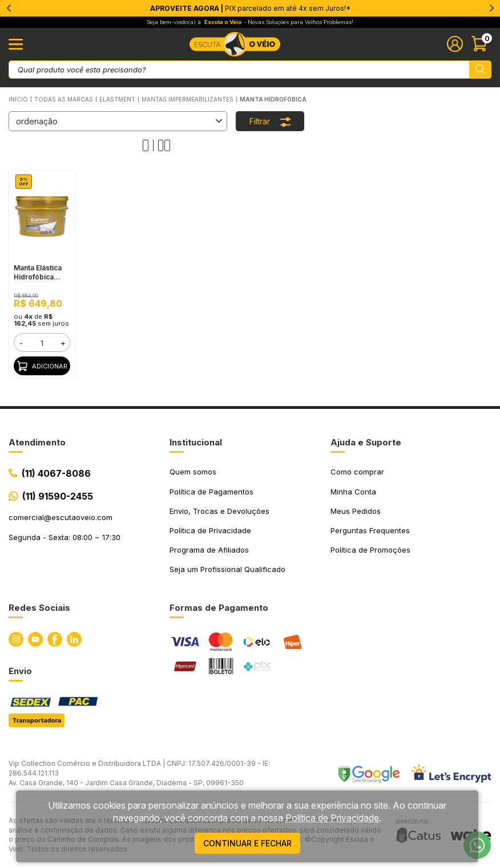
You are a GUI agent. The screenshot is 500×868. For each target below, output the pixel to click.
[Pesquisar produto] (480, 70)
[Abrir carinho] (481, 44)
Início (18, 99)
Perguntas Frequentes (370, 530)
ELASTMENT (117, 99)
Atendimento (37, 442)
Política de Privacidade (210, 530)
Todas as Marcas (64, 99)
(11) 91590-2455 (58, 496)
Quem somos (193, 472)
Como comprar (357, 472)
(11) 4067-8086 (56, 473)
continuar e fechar (247, 843)
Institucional (196, 442)
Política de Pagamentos (211, 492)
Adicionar (42, 366)
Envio (20, 671)
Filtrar (270, 121)
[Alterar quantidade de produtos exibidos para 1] (148, 145)
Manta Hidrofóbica (273, 99)
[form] (42, 342)
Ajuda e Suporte (366, 442)
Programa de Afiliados (209, 550)
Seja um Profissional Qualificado (227, 569)
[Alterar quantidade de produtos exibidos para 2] (164, 145)
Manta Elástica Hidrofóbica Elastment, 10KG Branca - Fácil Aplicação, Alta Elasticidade (41, 273)
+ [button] (63, 343)
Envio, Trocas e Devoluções (219, 511)
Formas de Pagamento (219, 608)
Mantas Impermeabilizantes (187, 99)
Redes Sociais (39, 608)
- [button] (21, 343)
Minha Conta (353, 492)
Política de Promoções (370, 550)
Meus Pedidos (356, 511)
